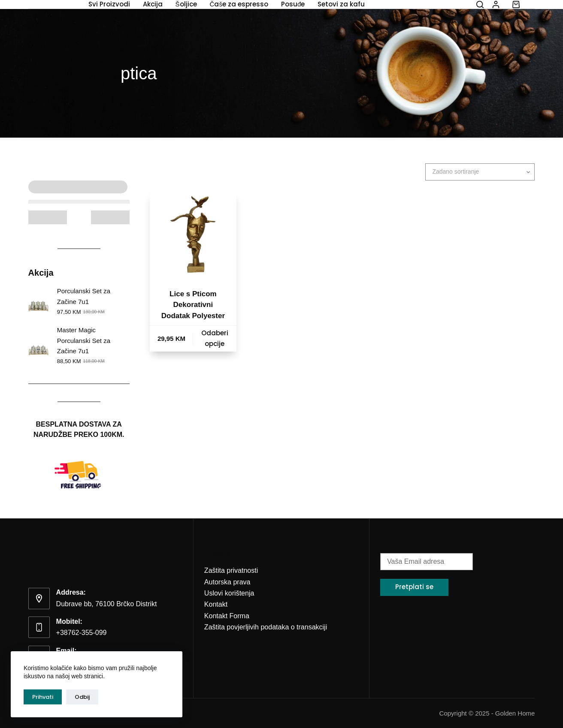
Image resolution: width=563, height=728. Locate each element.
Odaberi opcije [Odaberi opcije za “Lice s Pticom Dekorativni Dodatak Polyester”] (215, 338)
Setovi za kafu (341, 4)
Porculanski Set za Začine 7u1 (84, 296)
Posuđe (293, 4)
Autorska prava (227, 582)
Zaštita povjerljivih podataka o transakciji (266, 627)
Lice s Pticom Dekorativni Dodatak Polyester (193, 305)
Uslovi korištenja (229, 593)
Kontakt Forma (227, 616)
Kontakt (216, 604)
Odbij (82, 697)
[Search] (480, 5)
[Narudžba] (480, 172)
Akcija (153, 4)
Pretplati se (414, 587)
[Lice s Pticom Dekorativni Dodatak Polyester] (193, 235)
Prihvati (43, 697)
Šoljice (186, 4)
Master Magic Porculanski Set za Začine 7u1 (84, 341)
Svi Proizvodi (109, 4)
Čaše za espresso (239, 4)
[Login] (496, 5)
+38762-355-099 (82, 633)
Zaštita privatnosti (231, 570)
